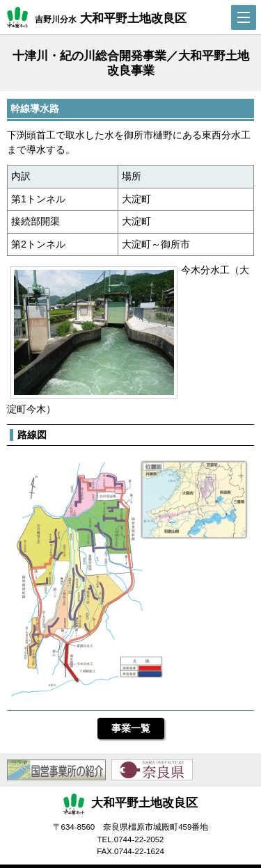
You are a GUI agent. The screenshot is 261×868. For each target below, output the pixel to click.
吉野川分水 (97, 17)
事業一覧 (131, 728)
